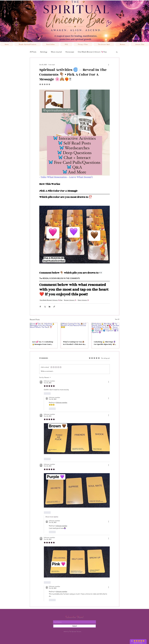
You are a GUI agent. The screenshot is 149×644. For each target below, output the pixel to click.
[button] (117, 52)
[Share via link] (54, 307)
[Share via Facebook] (40, 307)
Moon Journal (56, 52)
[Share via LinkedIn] (50, 307)
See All (117, 319)
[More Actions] (109, 382)
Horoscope (70, 52)
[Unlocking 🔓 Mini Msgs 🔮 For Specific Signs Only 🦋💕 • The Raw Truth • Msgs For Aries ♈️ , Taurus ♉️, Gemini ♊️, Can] (105, 331)
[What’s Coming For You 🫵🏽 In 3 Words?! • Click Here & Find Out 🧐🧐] (75, 331)
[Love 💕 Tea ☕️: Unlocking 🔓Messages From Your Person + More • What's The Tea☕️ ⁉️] (44, 331)
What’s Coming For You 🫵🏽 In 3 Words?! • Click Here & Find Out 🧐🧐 (74, 343)
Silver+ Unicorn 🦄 (83, 300)
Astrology (44, 52)
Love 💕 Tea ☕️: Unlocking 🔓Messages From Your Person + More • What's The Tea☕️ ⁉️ (43, 343)
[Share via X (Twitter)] (45, 307)
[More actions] (109, 65)
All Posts (33, 52)
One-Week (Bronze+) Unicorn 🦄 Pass (92, 52)
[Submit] (74, 626)
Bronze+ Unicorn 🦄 (70, 300)
